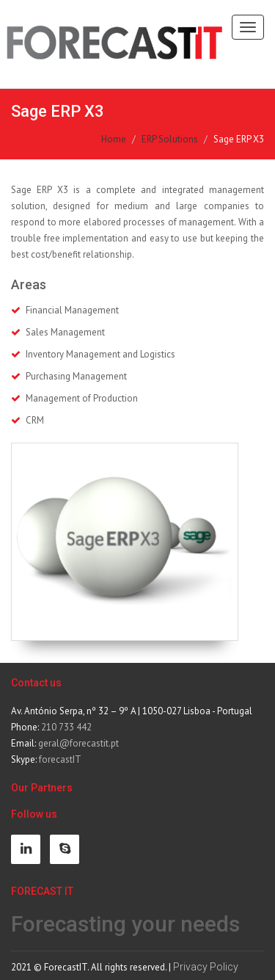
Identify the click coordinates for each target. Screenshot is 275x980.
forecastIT (60, 759)
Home (114, 139)
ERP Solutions (170, 139)
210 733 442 (66, 727)
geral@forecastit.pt (78, 743)
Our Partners (42, 788)
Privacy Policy (206, 967)
